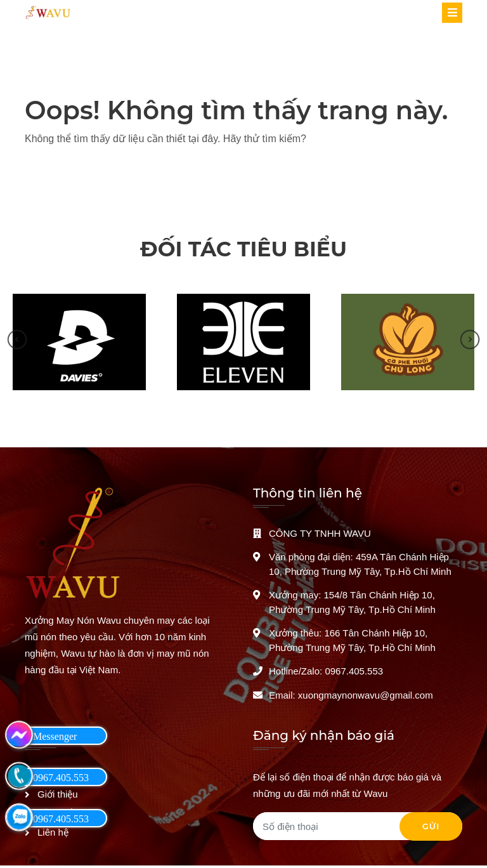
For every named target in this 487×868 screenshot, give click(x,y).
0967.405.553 (354, 671)
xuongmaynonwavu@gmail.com (366, 695)
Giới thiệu (58, 794)
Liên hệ (53, 832)
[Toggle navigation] (452, 13)
